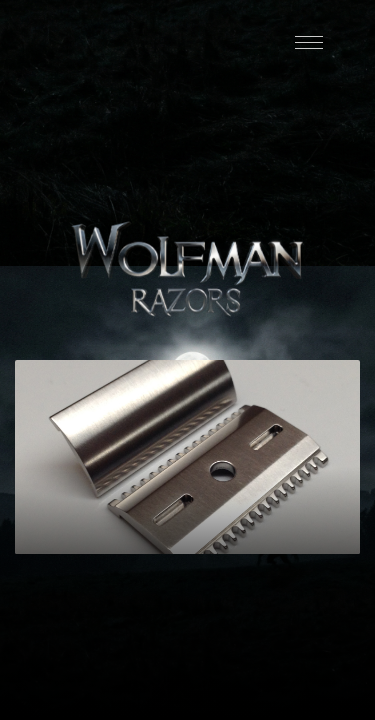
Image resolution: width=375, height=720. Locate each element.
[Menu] (309, 42)
